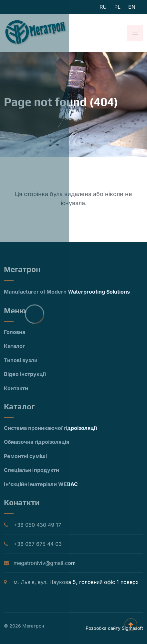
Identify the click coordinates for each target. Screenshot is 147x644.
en (132, 7)
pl (117, 7)
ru (103, 7)
